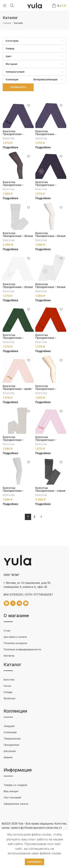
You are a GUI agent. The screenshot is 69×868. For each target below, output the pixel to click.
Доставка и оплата (15, 637)
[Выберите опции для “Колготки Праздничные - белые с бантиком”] (43, 249)
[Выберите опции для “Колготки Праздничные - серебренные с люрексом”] (10, 504)
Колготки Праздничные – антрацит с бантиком (18, 134)
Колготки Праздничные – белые (18, 234)
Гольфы (8, 692)
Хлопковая (10, 732)
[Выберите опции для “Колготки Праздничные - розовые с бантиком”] (43, 453)
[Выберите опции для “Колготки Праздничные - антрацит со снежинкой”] (43, 198)
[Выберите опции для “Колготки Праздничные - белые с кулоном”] (10, 300)
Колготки (9, 138)
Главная (7, 23)
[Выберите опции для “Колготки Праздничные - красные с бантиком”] (43, 351)
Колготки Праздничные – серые (50, 489)
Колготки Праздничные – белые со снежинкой (50, 287)
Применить (18, 87)
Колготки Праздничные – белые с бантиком (50, 236)
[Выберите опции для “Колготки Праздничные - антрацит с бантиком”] (10, 147)
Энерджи (9, 726)
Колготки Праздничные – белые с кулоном (18, 287)
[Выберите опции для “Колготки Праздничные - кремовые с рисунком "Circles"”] (43, 402)
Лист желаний (12, 797)
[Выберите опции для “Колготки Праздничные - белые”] (10, 249)
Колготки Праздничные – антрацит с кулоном (49, 134)
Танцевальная (12, 738)
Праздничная (11, 745)
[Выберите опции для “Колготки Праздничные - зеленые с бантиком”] (10, 351)
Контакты (9, 656)
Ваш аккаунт (11, 791)
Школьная (10, 751)
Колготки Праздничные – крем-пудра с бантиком (18, 389)
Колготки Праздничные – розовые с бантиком (49, 440)
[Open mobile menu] (5, 6)
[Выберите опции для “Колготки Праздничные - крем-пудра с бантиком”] (10, 402)
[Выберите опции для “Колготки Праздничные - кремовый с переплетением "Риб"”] (10, 453)
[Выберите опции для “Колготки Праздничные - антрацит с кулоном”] (43, 147)
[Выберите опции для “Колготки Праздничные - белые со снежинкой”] (43, 300)
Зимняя (8, 757)
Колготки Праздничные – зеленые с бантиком (17, 338)
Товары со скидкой (15, 785)
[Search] (12, 6)
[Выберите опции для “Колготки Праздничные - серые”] (43, 504)
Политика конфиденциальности (22, 649)
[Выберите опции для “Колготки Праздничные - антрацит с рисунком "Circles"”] (10, 198)
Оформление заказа (16, 804)
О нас (7, 631)
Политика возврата (15, 643)
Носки (7, 686)
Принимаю (34, 862)
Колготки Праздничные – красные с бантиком (49, 338)
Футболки (9, 698)
